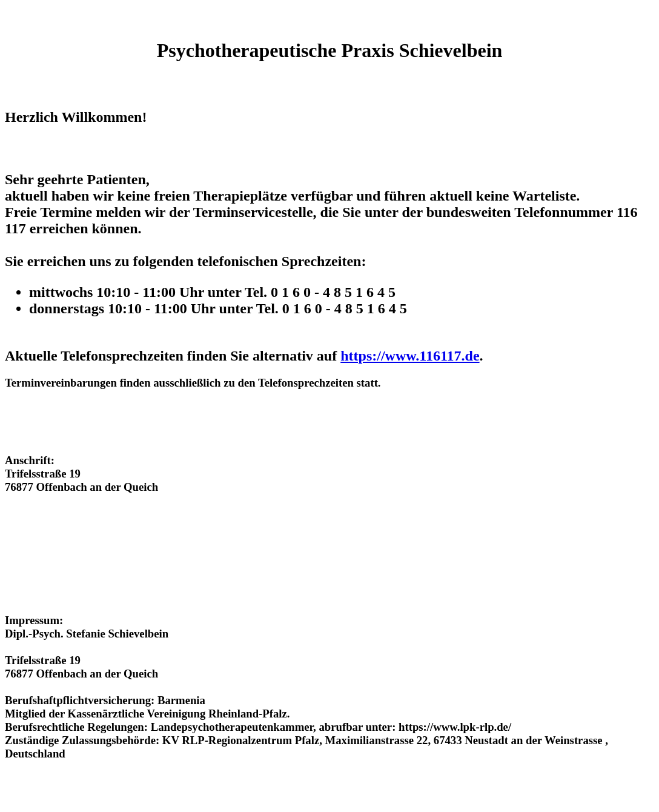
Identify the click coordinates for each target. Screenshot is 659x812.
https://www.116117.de (410, 356)
